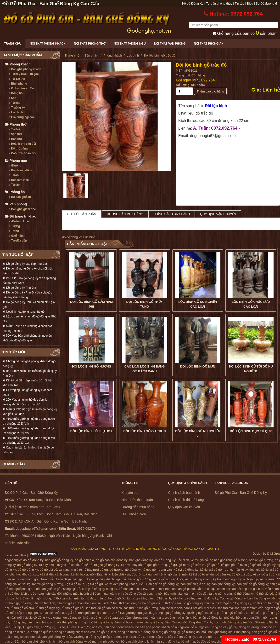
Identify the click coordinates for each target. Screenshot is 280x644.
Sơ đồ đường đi (267, 3)
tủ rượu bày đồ (132, 565)
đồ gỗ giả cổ (48, 570)
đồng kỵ (174, 641)
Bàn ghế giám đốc (22, 209)
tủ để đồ (87, 565)
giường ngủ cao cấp (201, 613)
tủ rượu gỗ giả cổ (249, 565)
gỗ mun (184, 565)
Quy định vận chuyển (218, 214)
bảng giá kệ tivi (15, 584)
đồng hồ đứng (249, 627)
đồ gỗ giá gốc (241, 574)
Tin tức (240, 3)
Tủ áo (14, 175)
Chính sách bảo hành (172, 214)
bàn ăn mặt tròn (160, 589)
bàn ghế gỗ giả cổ (264, 632)
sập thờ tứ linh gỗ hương (141, 608)
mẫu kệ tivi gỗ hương (136, 579)
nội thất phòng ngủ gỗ (73, 622)
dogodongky (13, 560)
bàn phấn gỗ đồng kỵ (208, 618)
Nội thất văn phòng (170, 44)
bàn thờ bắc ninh (160, 598)
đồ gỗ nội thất (106, 632)
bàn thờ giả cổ (67, 603)
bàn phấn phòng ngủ (41, 622)
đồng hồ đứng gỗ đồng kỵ (162, 632)
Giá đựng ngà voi (22, 117)
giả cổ (72, 613)
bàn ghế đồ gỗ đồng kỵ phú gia (258, 584)
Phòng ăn (15, 192)
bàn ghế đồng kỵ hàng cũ (99, 589)
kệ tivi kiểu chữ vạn (117, 574)
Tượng (14, 226)
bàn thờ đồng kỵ (207, 598)
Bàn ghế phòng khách (25, 69)
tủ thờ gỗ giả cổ (149, 603)
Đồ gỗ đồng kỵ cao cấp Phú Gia (25, 264)
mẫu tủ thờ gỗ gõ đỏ (111, 598)
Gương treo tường (22, 88)
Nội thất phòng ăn (209, 44)
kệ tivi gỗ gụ (94, 584)
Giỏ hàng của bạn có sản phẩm (245, 33)
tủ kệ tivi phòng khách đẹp (102, 579)
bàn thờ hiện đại (90, 603)
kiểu (142, 584)
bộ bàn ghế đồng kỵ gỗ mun (79, 641)
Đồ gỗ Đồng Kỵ (193, 3)
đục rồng (138, 574)
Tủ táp (14, 185)
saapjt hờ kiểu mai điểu (200, 608)
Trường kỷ (17, 108)
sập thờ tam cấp (252, 608)
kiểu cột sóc (30, 574)
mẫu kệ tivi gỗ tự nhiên (198, 574)
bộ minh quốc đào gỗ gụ (198, 641)
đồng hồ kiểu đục (17, 632)
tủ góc (62, 565)
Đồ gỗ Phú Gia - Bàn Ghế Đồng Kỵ (241, 493)
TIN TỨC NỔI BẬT (18, 255)
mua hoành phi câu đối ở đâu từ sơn (127, 594)
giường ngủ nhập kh (100, 637)
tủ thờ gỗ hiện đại (48, 608)
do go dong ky (72, 237)
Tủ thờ (14, 129)
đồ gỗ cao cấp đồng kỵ (112, 560)
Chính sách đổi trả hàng (186, 500)
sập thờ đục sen (171, 608)
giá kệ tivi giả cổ (267, 570)
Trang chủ (13, 44)
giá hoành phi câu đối (192, 594)
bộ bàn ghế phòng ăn (20, 589)
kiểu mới (152, 574)
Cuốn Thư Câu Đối (22, 153)
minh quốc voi (110, 641)
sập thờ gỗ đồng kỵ (182, 637)
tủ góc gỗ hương (155, 565)
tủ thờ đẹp (12, 603)
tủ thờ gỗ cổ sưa (22, 608)
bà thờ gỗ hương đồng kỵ (233, 603)
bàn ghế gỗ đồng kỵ (59, 560)
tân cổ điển (254, 613)
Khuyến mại (130, 493)
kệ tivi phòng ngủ (225, 579)
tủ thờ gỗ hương (220, 594)
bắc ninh (170, 594)
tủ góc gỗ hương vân (157, 570)
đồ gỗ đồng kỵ (33, 560)
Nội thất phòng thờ (90, 44)
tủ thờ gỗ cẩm (171, 603)
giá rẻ (76, 589)
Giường (15, 166)
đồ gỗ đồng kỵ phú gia (198, 603)
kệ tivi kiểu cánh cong (55, 574)
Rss (24, 555)
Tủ (112, 613)
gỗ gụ (173, 565)
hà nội (158, 594)
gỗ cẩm (26, 603)
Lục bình (16, 112)
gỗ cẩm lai (198, 565)
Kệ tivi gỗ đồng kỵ (186, 570)
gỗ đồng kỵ (133, 570)
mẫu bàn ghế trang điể (217, 632)
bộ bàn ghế (30, 641)
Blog (250, 3)
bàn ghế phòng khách (119, 627)
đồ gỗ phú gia (84, 560)
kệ (29, 584)
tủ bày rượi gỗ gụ (96, 570)
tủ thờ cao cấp (63, 598)
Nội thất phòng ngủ (130, 44)
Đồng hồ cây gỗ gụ (224, 627)
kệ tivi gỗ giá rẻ (170, 574)
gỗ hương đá (191, 632)
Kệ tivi (120, 613)
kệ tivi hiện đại (248, 579)
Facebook (12, 555)
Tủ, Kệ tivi (17, 79)
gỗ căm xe (223, 574)
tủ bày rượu (47, 565)
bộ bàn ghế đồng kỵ (221, 584)
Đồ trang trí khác (21, 216)
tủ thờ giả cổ (264, 594)
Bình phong (18, 84)
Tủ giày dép (18, 241)
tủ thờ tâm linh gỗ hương (34, 598)
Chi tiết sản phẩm (82, 214)
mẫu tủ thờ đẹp (85, 598)
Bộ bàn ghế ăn (20, 197)
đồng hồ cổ (268, 627)
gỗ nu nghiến (200, 627)
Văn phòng (16, 204)
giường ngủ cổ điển (231, 613)
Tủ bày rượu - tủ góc (24, 74)
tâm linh (148, 637)
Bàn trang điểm (20, 170)
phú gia (229, 618)
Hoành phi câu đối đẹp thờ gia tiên (239, 589)
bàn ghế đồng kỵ (141, 560)
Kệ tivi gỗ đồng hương (48, 584)
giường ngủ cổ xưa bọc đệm (111, 618)
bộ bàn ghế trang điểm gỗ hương (112, 622)
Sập (13, 98)
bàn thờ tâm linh (44, 603)
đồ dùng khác (19, 221)
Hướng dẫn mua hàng (125, 214)
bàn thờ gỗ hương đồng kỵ (215, 637)
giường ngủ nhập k (178, 618)
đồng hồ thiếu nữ (130, 632)
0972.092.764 (203, 80)
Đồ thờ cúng (18, 149)
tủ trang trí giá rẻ (70, 570)
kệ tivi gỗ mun (75, 584)
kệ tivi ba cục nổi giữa (87, 574)
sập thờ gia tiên (183, 598)
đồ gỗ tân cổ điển (110, 608)
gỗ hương (117, 570)
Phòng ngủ (16, 161)
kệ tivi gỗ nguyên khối (168, 579)
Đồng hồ (16, 93)
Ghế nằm (16, 236)
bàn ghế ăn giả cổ (193, 584)
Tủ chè (14, 103)
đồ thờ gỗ (260, 603)
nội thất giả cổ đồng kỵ (33, 618)
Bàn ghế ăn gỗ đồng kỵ (162, 584)
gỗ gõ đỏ (213, 565)
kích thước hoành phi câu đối (42, 594)
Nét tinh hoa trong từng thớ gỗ (24, 312)
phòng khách (48, 641)
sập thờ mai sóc (229, 608)
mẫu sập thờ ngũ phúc (25, 613)
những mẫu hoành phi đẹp (82, 594)
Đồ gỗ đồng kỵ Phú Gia (19, 288)
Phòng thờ (16, 124)
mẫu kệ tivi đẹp (244, 570)
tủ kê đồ (73, 565)
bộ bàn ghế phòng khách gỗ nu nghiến (162, 627)
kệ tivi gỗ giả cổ (264, 574)
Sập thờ (15, 134)
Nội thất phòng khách (48, 44)
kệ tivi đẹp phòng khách (121, 584)
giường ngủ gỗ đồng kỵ (169, 613)
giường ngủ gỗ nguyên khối (70, 618)
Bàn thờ (15, 139)
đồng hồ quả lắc (42, 632)
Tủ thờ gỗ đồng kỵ (233, 598)
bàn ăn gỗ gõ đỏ (184, 589)
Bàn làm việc (19, 180)
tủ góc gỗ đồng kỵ (107, 565)
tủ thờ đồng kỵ (244, 594)
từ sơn (162, 641)
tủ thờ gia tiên (137, 598)
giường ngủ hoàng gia (148, 618)
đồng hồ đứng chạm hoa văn (75, 632)
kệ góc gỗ (228, 565)
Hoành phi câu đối (22, 144)
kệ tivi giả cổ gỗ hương (216, 570)
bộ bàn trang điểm (249, 618)
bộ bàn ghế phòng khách (138, 641)
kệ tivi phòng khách (198, 579)
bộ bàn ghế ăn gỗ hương (53, 589)
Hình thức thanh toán (137, 500)
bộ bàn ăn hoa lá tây (133, 589)
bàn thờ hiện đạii (125, 603)
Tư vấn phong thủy (219, 3)
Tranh (14, 231)
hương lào (18, 622)
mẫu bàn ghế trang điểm (154, 622)
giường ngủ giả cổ (138, 613)
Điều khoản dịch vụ (136, 514)
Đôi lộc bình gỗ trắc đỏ (201, 65)
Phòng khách (18, 64)
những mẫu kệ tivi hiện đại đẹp (61, 579)
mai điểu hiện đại (55, 613)
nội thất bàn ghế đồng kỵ (48, 637)
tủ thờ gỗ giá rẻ (72, 608)
